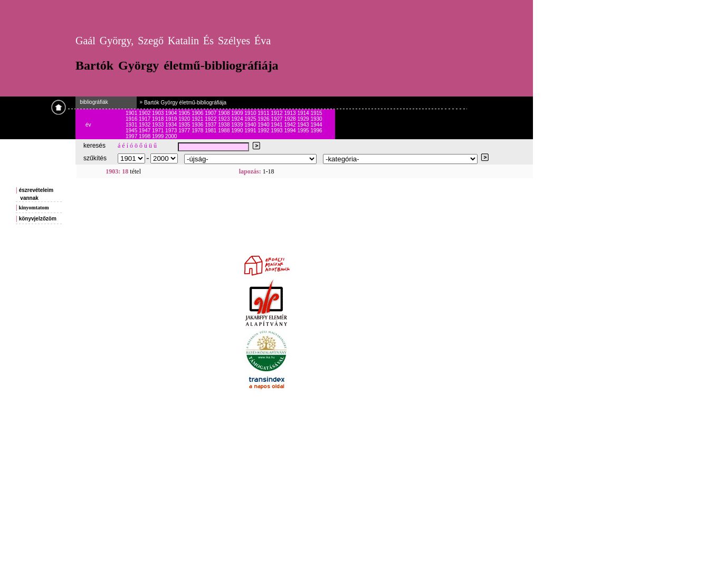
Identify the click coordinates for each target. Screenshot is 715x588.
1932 (145, 125)
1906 (198, 113)
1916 (132, 119)
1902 (145, 113)
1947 (145, 131)
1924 (238, 119)
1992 (264, 131)
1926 (264, 119)
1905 (185, 113)
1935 (185, 125)
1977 (185, 131)
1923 (225, 119)
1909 (238, 113)
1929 (304, 119)
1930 (316, 119)
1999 (159, 136)
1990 (238, 131)
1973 (172, 131)
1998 (145, 136)
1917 (145, 119)
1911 (264, 113)
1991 (251, 131)
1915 (316, 113)
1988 (225, 131)
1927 (277, 119)
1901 (132, 113)
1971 (159, 131)
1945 (132, 131)
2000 (171, 136)
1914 (304, 113)
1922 (211, 119)
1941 (277, 125)
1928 (290, 119)
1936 (198, 125)
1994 (290, 131)
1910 (251, 113)
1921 (198, 119)
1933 (159, 125)
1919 (172, 119)
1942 (290, 125)
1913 (290, 113)
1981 (211, 131)
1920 (185, 119)
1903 (159, 113)
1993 (277, 131)
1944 (316, 125)
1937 (211, 125)
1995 (304, 131)
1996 (316, 131)
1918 (159, 119)
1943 (304, 125)
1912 (277, 113)
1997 (132, 136)
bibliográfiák (92, 102)
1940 (251, 125)
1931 (132, 125)
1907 (211, 113)
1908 (225, 113)
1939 (238, 125)
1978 (198, 131)
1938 (225, 125)
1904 (172, 113)
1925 (251, 119)
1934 (172, 125)
